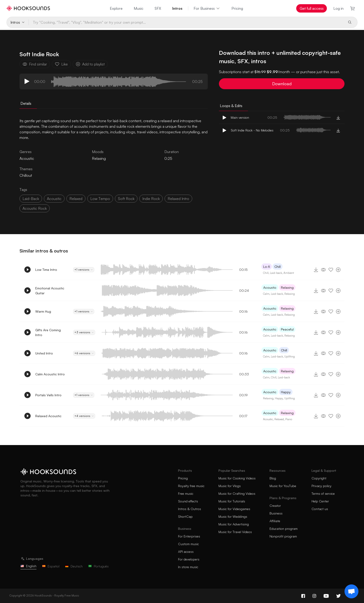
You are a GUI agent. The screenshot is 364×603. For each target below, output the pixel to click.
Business (276, 513)
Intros (177, 8)
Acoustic (270, 287)
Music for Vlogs (230, 486)
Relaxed (279, 419)
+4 (84, 416)
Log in (338, 8)
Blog (273, 478)
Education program (284, 529)
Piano (289, 419)
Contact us (320, 509)
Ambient (289, 273)
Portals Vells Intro (48, 395)
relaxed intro (178, 199)
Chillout (26, 175)
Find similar (35, 64)
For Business (207, 8)
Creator (275, 506)
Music (139, 8)
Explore (116, 8)
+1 (84, 270)
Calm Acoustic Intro (50, 374)
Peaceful (287, 329)
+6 (84, 353)
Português (98, 566)
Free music (186, 493)
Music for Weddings (233, 516)
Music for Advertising (234, 524)
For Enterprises (189, 536)
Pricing (237, 8)
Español (51, 566)
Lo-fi (267, 267)
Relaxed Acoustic (48, 416)
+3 (84, 332)
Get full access (312, 8)
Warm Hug (43, 311)
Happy (286, 392)
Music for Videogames (234, 509)
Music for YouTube (283, 486)
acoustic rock (35, 208)
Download (282, 84)
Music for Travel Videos (235, 532)
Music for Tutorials (232, 501)
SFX (158, 8)
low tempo (100, 199)
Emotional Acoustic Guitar (50, 291)
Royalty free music (191, 486)
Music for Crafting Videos (237, 493)
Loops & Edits (231, 106)
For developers (189, 559)
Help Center (320, 501)
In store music (188, 567)
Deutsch (74, 566)
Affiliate (275, 521)
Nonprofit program (283, 536)
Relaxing (99, 158)
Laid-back (276, 273)
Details (26, 103)
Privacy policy (322, 486)
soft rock (126, 199)
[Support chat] (351, 591)
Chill (278, 267)
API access (186, 552)
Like (61, 64)
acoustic (54, 199)
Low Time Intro (46, 270)
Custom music (188, 544)
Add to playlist (90, 64)
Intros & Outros (190, 509)
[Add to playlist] (338, 270)
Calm (266, 294)
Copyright (319, 478)
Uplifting (290, 356)
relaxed (76, 199)
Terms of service (323, 493)
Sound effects (188, 501)
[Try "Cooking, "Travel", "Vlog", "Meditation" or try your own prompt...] (186, 22)
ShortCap (185, 516)
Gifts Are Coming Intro (48, 332)
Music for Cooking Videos (237, 478)
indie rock (151, 199)
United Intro (44, 353)
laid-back (31, 199)
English (28, 566)
